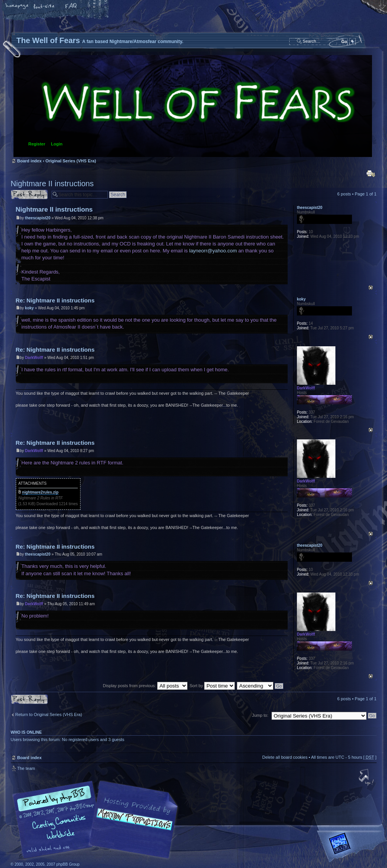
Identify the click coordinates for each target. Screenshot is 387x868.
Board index (193, 106)
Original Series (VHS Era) (71, 161)
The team (26, 768)
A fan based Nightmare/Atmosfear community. (132, 825)
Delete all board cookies (285, 757)
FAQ (71, 7)
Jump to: (260, 715)
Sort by (212, 686)
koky (29, 308)
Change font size (44, 7)
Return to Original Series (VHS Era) (49, 714)
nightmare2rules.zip (40, 492)
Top (371, 288)
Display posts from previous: (145, 686)
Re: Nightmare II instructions (55, 300)
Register (37, 144)
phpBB (97, 820)
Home (17, 7)
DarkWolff (34, 358)
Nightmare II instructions (52, 184)
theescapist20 (38, 218)
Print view (371, 174)
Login (57, 144)
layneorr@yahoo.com (213, 251)
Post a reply (29, 194)
